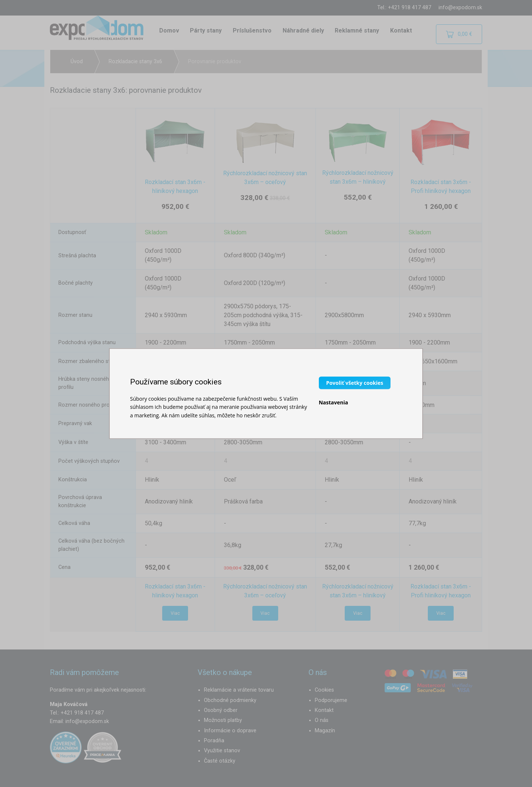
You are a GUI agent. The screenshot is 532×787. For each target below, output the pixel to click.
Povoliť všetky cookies (355, 382)
